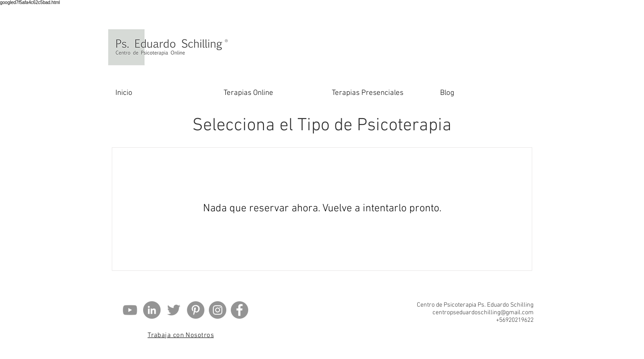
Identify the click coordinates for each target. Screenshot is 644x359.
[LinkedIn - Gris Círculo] (152, 310)
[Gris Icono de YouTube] (130, 310)
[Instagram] (218, 310)
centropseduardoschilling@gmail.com (483, 313)
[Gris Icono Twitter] (174, 310)
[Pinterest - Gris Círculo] (196, 310)
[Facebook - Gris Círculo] (239, 310)
